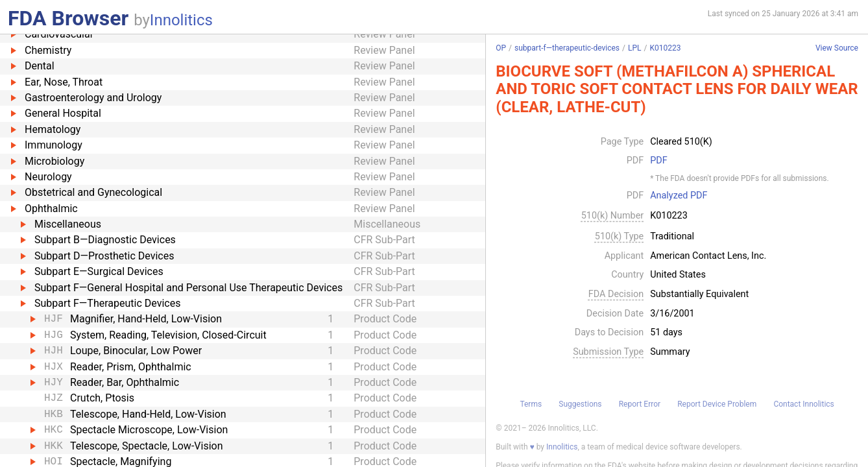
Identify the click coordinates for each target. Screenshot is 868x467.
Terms (531, 404)
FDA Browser (68, 18)
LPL (635, 48)
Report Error (640, 404)
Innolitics (181, 20)
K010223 (665, 48)
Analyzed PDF (679, 196)
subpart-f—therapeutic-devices (567, 48)
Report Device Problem (717, 404)
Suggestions (580, 404)
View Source (837, 48)
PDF (658, 161)
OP (501, 48)
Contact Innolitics (803, 404)
